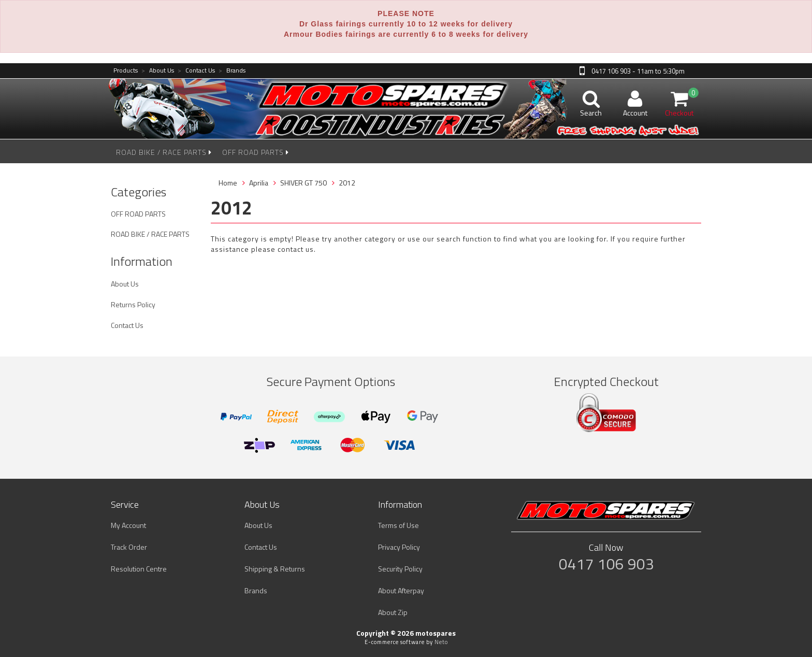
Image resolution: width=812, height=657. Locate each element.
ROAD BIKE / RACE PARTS (164, 152)
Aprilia (259, 183)
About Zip (393, 612)
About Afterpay (401, 590)
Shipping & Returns (275, 569)
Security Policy (400, 569)
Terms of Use (398, 525)
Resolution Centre (139, 569)
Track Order (129, 547)
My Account (128, 525)
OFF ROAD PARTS (256, 152)
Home (228, 183)
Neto (441, 642)
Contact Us (196, 71)
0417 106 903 (606, 564)
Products (126, 71)
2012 (347, 183)
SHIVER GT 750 (303, 183)
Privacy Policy (399, 547)
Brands (232, 71)
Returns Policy (133, 304)
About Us (158, 71)
